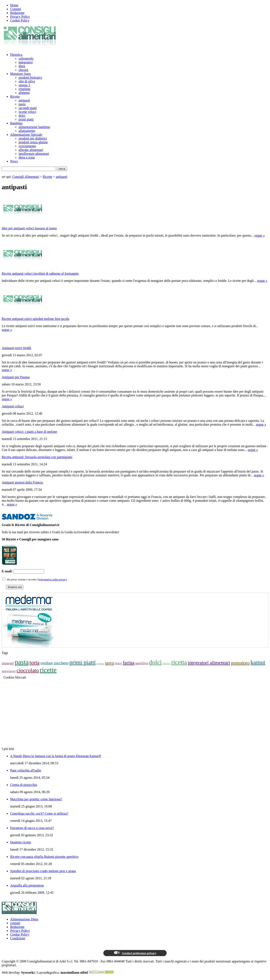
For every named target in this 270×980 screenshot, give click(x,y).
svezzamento (27, 146)
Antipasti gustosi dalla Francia (22, 482)
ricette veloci (27, 112)
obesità (23, 70)
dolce (118, 663)
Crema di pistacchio (24, 785)
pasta (22, 104)
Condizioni (18, 938)
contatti (15, 923)
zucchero (61, 663)
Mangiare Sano (20, 74)
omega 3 (24, 85)
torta (34, 663)
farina (129, 663)
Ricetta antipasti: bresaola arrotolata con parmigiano (37, 457)
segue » (260, 235)
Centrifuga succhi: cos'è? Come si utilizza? (39, 813)
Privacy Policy (20, 17)
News (14, 161)
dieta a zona (27, 157)
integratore (9, 671)
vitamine (24, 89)
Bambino (16, 123)
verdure (47, 663)
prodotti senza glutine (33, 142)
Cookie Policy (20, 20)
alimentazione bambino (34, 127)
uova (109, 663)
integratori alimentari (209, 663)
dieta (22, 66)
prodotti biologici (30, 77)
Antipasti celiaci (13, 406)
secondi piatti (28, 108)
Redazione (17, 13)
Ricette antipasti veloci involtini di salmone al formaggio (40, 273)
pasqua (101, 663)
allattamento (27, 131)
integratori (26, 62)
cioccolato (28, 670)
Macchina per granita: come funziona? (36, 799)
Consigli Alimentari (26, 177)
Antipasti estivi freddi (16, 348)
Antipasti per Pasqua (16, 377)
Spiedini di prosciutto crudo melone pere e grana (43, 871)
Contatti (16, 9)
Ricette (15, 97)
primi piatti (26, 119)
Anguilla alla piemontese (27, 885)
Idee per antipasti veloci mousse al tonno (29, 228)
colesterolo (26, 58)
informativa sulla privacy (53, 579)
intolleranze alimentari (34, 154)
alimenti (24, 93)
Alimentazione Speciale (26, 135)
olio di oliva (27, 81)
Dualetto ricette (21, 842)
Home (14, 5)
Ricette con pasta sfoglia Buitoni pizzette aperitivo (44, 857)
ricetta (179, 662)
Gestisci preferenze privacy (135, 953)
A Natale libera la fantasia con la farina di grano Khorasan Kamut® (56, 756)
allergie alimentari (31, 150)
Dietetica (16, 55)
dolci (22, 116)
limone (167, 663)
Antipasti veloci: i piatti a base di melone (29, 432)
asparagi (8, 663)
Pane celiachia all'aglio (26, 770)
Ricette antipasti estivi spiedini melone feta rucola (35, 319)
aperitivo (142, 663)
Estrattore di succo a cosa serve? (32, 828)
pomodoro (240, 663)
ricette (48, 670)
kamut (258, 662)
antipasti (24, 100)
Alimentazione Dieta (24, 919)
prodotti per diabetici (33, 138)
